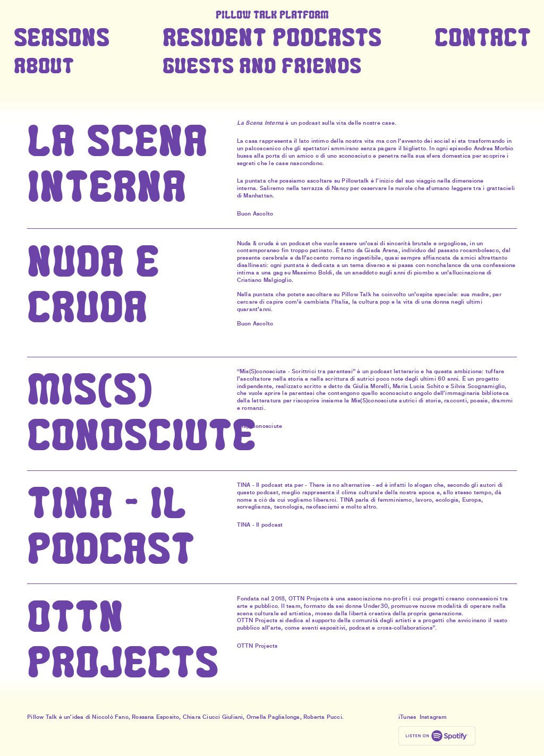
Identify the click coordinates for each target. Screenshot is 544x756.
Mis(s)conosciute (260, 426)
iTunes (407, 717)
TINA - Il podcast (260, 525)
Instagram (433, 717)
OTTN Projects (257, 646)
